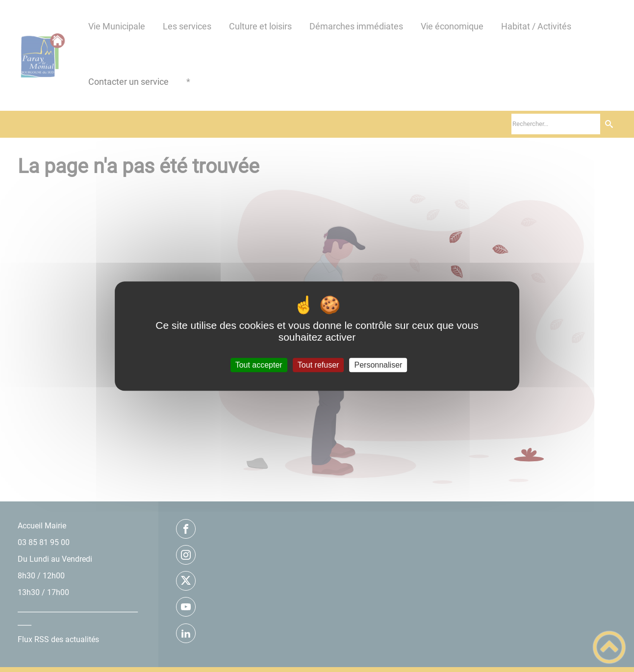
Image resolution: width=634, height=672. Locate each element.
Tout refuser (318, 365)
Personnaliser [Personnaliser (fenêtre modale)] (379, 365)
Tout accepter (259, 365)
